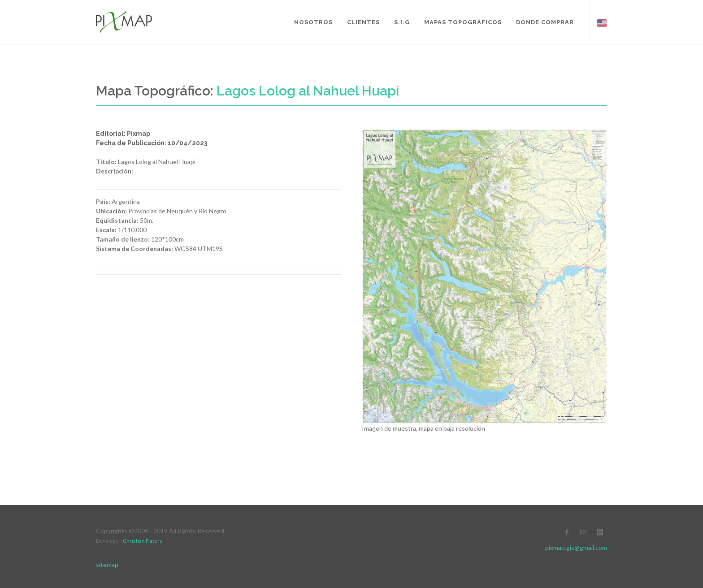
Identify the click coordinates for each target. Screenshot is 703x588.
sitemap (107, 564)
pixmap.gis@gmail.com (576, 547)
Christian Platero (143, 541)
